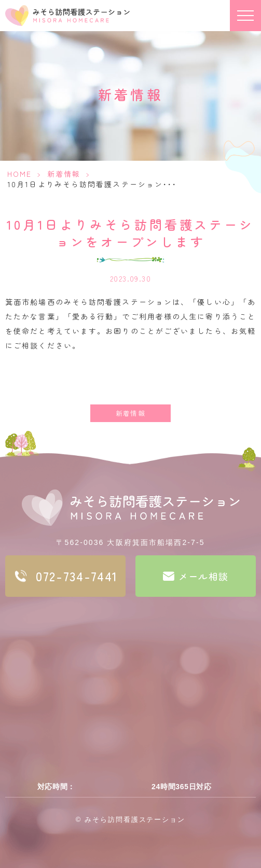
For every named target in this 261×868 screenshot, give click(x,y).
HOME (19, 174)
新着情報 (64, 174)
